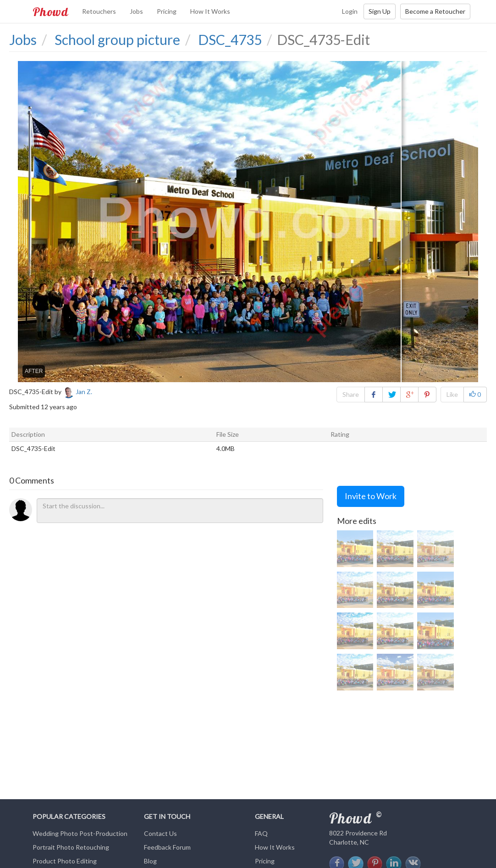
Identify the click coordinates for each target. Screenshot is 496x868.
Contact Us (160, 833)
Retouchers (99, 11)
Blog (150, 861)
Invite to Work (371, 496)
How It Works (210, 11)
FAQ (261, 833)
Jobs (136, 11)
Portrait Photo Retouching (71, 847)
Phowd (50, 11)
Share (351, 394)
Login (350, 11)
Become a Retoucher (435, 11)
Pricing (167, 11)
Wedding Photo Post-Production (80, 833)
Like (452, 394)
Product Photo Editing (65, 861)
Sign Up (380, 11)
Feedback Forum (167, 847)
